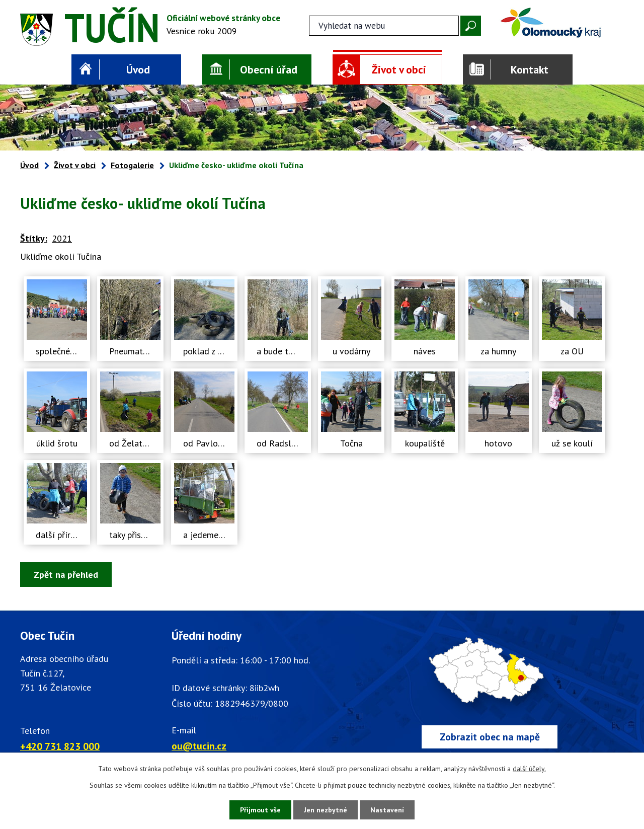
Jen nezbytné (326, 810)
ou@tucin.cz (199, 746)
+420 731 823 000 (60, 746)
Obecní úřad (269, 69)
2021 (62, 238)
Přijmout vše (260, 810)
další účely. (529, 769)
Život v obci (399, 69)
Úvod (138, 69)
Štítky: (34, 238)
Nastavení (387, 810)
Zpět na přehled (66, 575)
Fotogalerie (132, 165)
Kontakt (530, 69)
